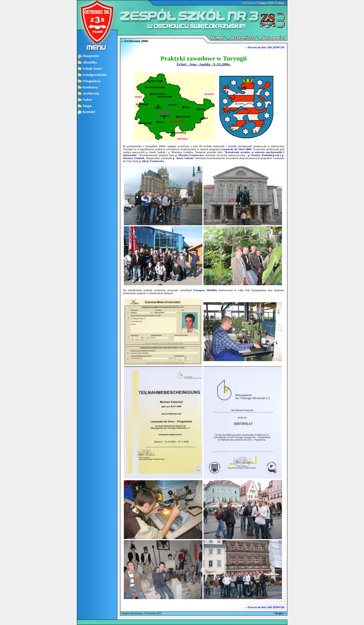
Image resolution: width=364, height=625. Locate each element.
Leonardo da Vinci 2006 (236, 149)
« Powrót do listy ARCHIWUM (265, 47)
